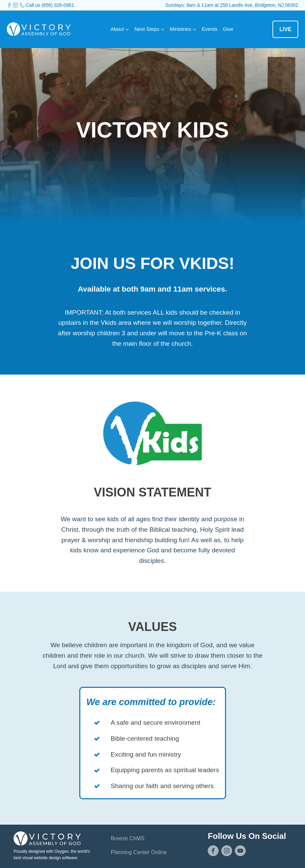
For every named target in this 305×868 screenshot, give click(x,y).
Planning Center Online (139, 852)
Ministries (183, 29)
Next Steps (150, 29)
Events (210, 29)
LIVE (285, 29)
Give (228, 29)
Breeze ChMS (128, 838)
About (120, 29)
